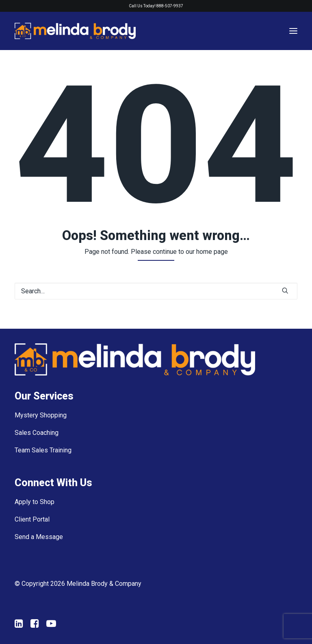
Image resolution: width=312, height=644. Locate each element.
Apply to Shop (35, 502)
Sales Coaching (37, 433)
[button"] (19, 625)
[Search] (156, 291)
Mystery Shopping (41, 415)
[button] (285, 290)
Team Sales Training (43, 450)
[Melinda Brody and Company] (75, 31)
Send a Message (39, 537)
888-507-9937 (170, 6)
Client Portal (32, 519)
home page (212, 252)
